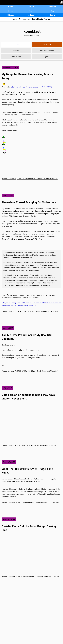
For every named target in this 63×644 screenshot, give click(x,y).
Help (52, 11)
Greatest (52, 7)
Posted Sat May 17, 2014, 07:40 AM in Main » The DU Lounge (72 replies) (30, 371)
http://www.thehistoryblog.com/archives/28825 (20, 305)
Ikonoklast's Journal (41, 19)
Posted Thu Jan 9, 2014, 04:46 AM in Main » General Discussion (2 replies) (31, 577)
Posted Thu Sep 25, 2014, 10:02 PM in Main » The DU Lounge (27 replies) (30, 179)
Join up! (31, 15)
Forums (32, 11)
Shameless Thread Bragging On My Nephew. (29, 202)
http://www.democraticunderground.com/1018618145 (31, 87)
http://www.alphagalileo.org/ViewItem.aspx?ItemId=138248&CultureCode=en (31, 303)
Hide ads (10, 15)
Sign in (52, 15)
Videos (11, 11)
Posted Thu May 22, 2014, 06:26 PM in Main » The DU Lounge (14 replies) (30, 311)
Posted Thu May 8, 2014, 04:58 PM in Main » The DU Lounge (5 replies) (29, 445)
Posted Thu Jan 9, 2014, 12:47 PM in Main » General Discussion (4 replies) (30, 503)
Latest (32, 7)
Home (11, 7)
